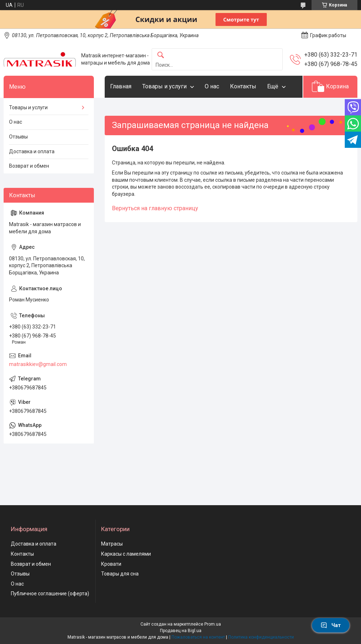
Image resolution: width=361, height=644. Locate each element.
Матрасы (112, 544)
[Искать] (161, 55)
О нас (212, 86)
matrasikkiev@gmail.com (38, 364)
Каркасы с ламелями (126, 554)
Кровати (111, 564)
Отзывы (18, 137)
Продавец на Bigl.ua (181, 631)
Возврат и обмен (29, 166)
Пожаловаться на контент (198, 637)
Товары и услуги (164, 86)
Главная (121, 86)
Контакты (243, 86)
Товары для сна (120, 574)
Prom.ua (213, 624)
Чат (331, 625)
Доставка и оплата (32, 151)
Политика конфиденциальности (261, 637)
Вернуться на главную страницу (155, 208)
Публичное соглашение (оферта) (50, 594)
